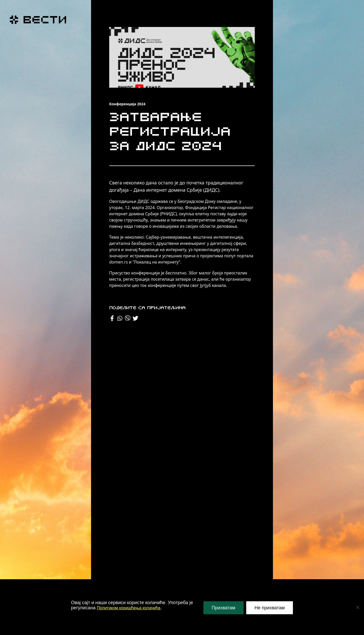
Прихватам (224, 608)
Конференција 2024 (127, 104)
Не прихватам (270, 608)
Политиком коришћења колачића (133, 608)
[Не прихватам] (358, 607)
